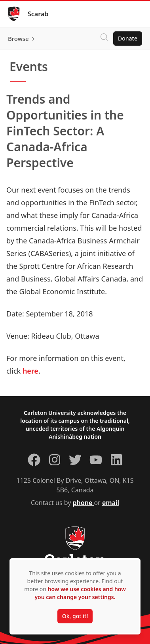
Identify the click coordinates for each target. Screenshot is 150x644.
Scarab (38, 14)
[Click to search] (104, 39)
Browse (18, 39)
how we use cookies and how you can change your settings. (80, 593)
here (30, 371)
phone (84, 503)
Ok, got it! (75, 616)
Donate (128, 38)
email (111, 503)
